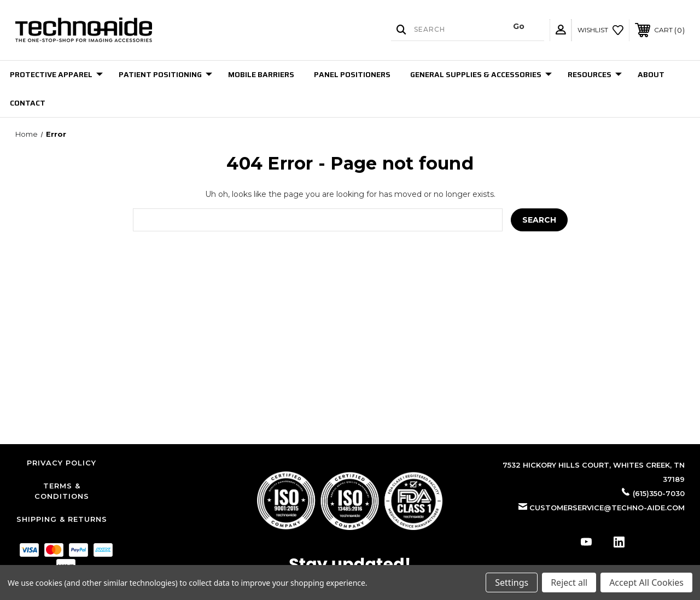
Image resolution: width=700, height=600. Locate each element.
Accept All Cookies (646, 582)
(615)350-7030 (659, 493)
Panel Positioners (352, 74)
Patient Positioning (165, 74)
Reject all (569, 582)
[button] (350, 501)
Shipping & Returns (62, 519)
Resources (595, 74)
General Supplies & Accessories (481, 74)
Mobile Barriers (261, 74)
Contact (28, 103)
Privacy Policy (62, 463)
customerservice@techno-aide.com (607, 508)
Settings (512, 582)
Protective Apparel (56, 74)
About (651, 74)
